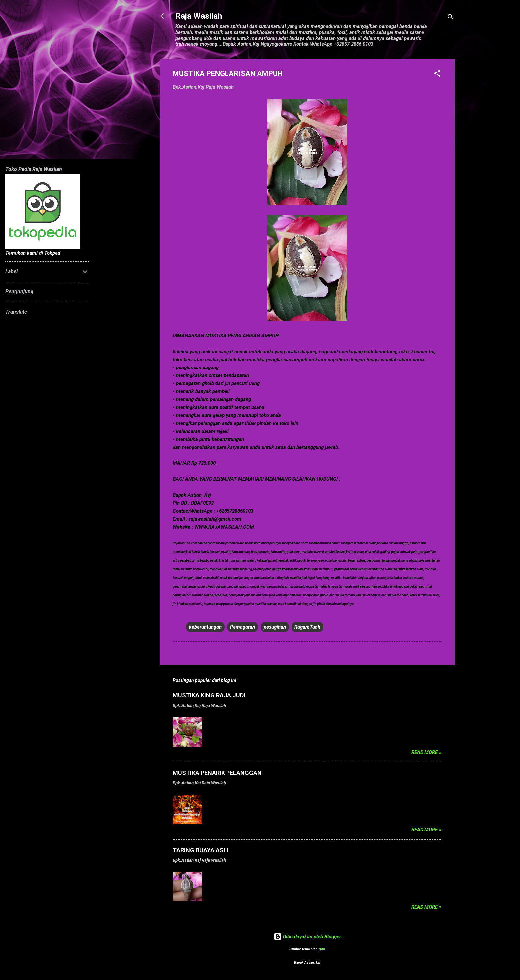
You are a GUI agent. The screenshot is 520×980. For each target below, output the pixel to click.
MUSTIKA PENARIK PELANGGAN (217, 773)
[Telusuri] (451, 18)
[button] (437, 75)
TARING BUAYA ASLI (201, 850)
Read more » (426, 752)
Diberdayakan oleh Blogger (307, 937)
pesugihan (275, 627)
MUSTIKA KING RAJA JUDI (209, 695)
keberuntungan (205, 627)
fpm (322, 949)
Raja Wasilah (199, 16)
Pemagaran (243, 627)
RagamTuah (307, 627)
